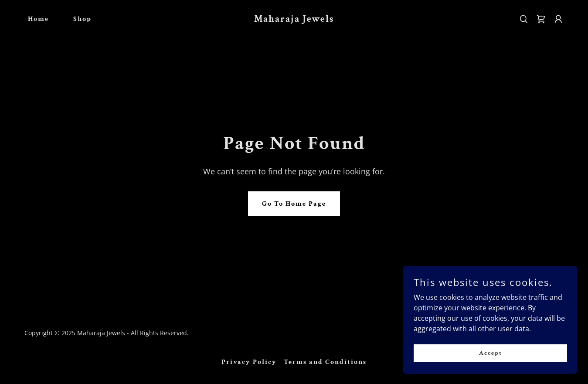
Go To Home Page (294, 204)
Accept (491, 353)
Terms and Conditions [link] (325, 362)
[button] (558, 19)
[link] (294, 19)
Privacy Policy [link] (249, 362)
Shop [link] (82, 19)
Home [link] (38, 19)
